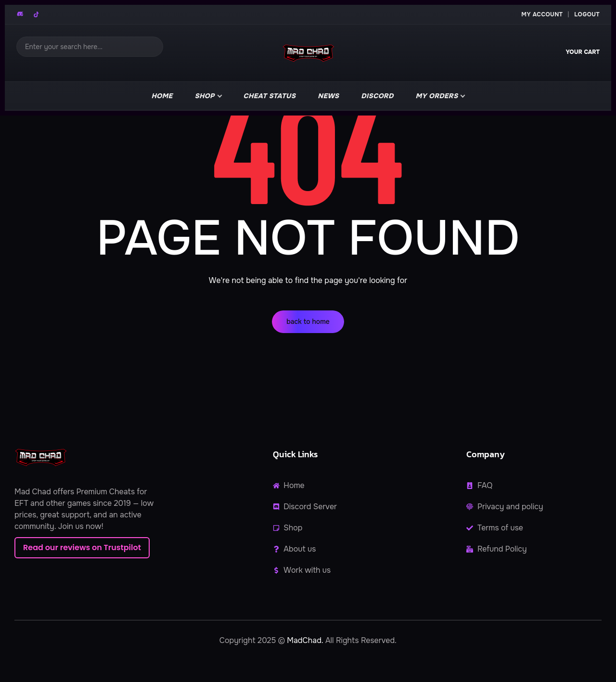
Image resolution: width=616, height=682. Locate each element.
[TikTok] (36, 14)
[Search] (90, 47)
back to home (308, 322)
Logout (587, 14)
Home (162, 96)
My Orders (437, 96)
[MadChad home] (308, 53)
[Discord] (21, 14)
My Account (542, 14)
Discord (377, 96)
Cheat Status (270, 96)
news (328, 96)
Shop (205, 96)
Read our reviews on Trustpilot (82, 547)
